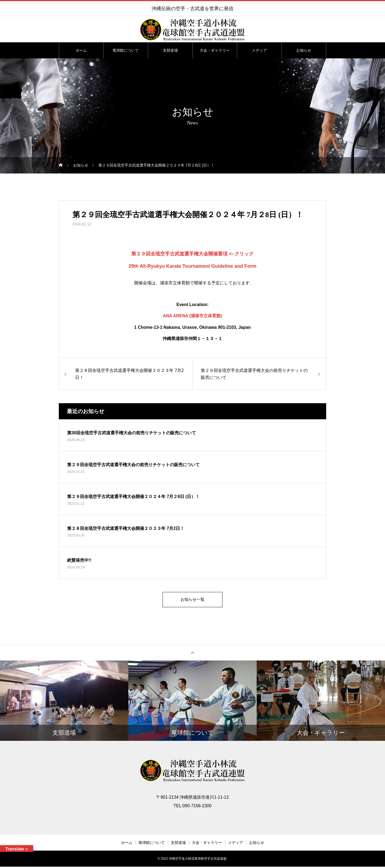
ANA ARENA (175, 316)
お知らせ (304, 50)
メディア (259, 50)
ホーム (81, 50)
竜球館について (126, 50)
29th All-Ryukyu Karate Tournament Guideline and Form (192, 266)
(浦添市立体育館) (206, 316)
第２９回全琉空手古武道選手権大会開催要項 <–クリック (192, 254)
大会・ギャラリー (215, 50)
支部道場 (170, 50)
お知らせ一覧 (192, 600)
